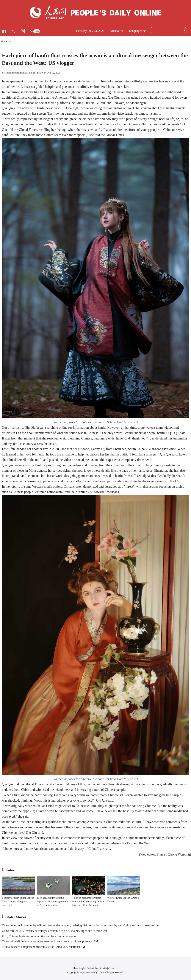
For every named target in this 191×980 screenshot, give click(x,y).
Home (4, 42)
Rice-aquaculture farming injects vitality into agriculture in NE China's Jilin (53, 901)
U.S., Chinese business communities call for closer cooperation (40, 936)
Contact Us (113, 968)
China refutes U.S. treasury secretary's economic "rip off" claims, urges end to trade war (54, 931)
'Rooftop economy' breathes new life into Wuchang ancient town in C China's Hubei (88, 901)
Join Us (104, 968)
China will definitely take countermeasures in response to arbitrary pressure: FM (50, 941)
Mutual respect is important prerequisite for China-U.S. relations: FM (43, 947)
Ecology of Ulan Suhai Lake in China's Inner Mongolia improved (18, 901)
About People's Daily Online (86, 968)
